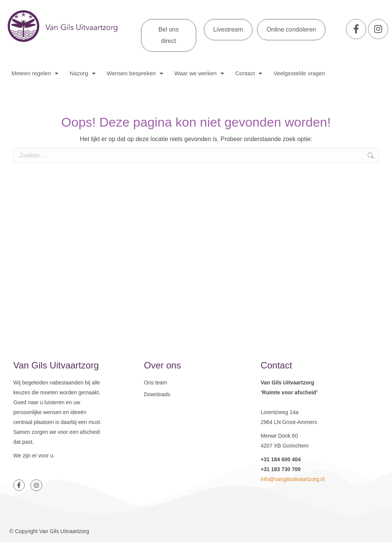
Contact (249, 74)
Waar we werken (199, 74)
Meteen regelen (35, 74)
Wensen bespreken (135, 74)
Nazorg (82, 74)
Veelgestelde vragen (299, 73)
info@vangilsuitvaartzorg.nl (292, 479)
